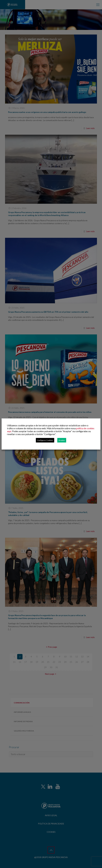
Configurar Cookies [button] (45, 440)
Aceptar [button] (62, 440)
